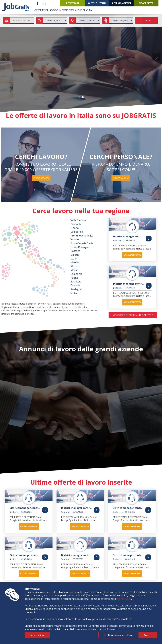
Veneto (75, 239)
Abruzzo (75, 266)
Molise (74, 270)
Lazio (74, 259)
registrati (72, 3)
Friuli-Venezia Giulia (82, 243)
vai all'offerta (132, 255)
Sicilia (74, 293)
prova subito (41, 178)
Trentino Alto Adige (82, 236)
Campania (76, 274)
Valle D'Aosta (78, 220)
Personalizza (37, 635)
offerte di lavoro (46, 10)
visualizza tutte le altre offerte (133, 315)
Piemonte (76, 224)
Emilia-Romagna (80, 247)
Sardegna (76, 289)
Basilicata (76, 282)
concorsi (68, 10)
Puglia (74, 278)
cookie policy (124, 599)
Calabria (75, 285)
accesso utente (97, 3)
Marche (75, 262)
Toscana (75, 251)
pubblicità (85, 10)
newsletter (146, 3)
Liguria (75, 228)
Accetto (148, 635)
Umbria (75, 255)
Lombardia (77, 232)
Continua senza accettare (118, 635)
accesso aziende (122, 3)
